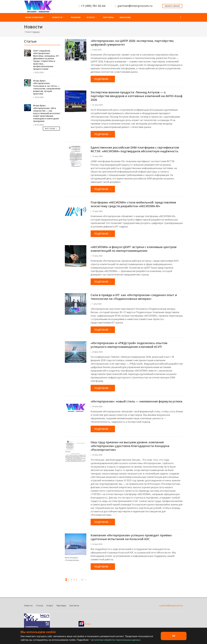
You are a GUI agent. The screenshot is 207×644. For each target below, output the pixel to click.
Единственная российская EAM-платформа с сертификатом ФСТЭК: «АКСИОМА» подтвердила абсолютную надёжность (135, 149)
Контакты (74, 606)
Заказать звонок (172, 6)
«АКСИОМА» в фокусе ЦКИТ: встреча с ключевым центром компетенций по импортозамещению (134, 249)
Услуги (50, 606)
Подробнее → (103, 79)
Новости (28, 606)
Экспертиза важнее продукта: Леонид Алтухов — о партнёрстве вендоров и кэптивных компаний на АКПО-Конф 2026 (136, 96)
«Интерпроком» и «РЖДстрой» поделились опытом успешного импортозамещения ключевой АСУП (129, 345)
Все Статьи (51, 129)
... (79, 580)
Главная (28, 32)
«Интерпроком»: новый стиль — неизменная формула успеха (136, 401)
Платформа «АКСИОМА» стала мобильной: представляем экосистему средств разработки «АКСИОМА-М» (133, 204)
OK (174, 636)
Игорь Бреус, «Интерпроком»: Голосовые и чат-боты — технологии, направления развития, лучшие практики (47, 87)
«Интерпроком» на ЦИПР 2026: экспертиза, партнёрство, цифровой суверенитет (132, 43)
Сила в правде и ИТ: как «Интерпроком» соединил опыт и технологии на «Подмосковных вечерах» (134, 297)
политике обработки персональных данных (117, 640)
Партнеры (61, 606)
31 (82, 580)
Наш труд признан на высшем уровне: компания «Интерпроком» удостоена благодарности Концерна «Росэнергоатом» (130, 446)
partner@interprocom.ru (172, 606)
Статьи (39, 606)
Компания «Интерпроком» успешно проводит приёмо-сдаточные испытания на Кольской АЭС (131, 537)
